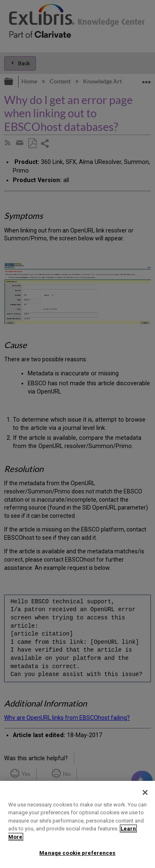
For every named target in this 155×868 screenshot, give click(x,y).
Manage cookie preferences (77, 853)
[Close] (145, 792)
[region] (77, 824)
